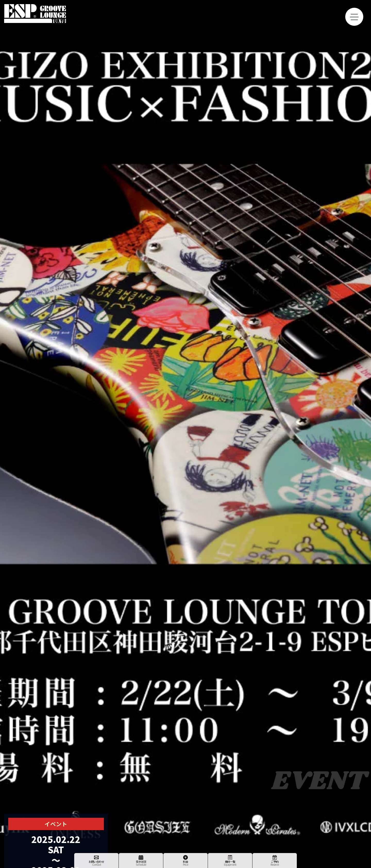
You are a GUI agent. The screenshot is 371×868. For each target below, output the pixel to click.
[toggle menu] (354, 17)
